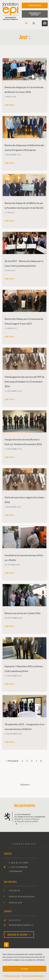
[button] (45, 23)
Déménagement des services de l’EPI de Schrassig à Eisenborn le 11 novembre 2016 (24, 382)
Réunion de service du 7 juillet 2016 (22, 613)
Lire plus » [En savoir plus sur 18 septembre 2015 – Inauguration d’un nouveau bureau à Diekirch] (10, 742)
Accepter (25, 969)
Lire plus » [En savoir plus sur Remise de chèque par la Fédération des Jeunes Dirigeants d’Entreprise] (10, 163)
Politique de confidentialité (33, 976)
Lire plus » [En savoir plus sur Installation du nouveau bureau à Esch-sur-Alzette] (10, 573)
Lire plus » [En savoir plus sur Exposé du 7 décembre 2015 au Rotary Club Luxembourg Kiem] (10, 684)
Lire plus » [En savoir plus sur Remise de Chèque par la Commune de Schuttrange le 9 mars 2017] (10, 337)
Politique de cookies (12, 976)
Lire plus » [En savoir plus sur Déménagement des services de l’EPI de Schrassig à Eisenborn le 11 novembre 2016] (10, 399)
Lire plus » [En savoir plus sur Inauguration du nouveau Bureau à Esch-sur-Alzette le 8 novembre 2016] (10, 457)
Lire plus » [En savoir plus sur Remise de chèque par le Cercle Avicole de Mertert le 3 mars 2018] (10, 105)
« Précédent (12, 761)
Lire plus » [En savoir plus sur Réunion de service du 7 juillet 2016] (10, 626)
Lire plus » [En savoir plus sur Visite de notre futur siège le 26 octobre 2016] (10, 515)
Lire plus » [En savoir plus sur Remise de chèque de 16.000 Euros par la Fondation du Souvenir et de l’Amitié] (10, 221)
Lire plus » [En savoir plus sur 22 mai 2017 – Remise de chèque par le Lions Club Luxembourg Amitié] (10, 279)
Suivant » (25, 785)
